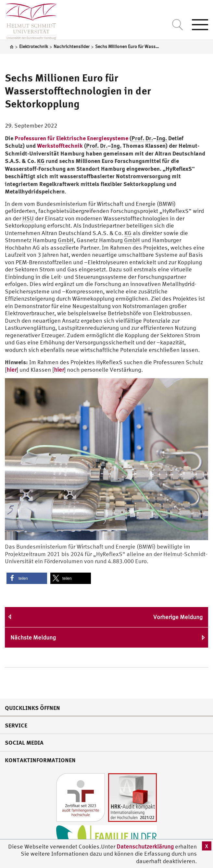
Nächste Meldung (33, 637)
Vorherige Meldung (178, 617)
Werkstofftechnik (60, 145)
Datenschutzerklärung (145, 846)
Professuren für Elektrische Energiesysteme (71, 138)
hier (12, 370)
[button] (27, 578)
